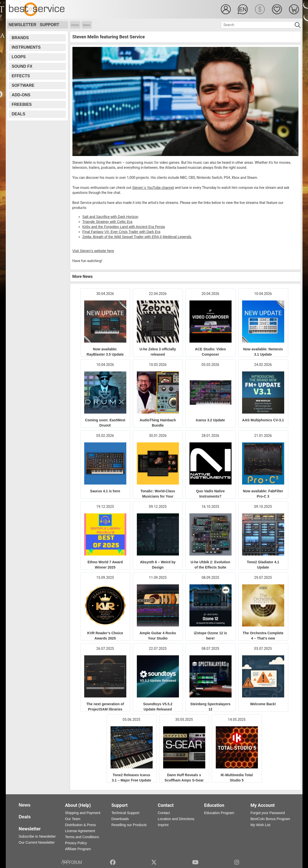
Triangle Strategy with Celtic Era (107, 222)
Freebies (22, 104)
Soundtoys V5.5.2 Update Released (158, 707)
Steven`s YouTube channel (153, 188)
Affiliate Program (78, 849)
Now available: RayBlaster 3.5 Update (105, 352)
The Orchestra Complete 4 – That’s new (263, 636)
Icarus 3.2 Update (211, 420)
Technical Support (125, 813)
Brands (20, 38)
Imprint (163, 825)
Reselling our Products (129, 825)
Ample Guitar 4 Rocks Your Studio (158, 636)
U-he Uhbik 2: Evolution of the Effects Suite (211, 565)
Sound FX (22, 66)
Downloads (120, 819)
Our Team (73, 819)
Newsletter (23, 25)
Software (23, 85)
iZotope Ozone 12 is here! (210, 636)
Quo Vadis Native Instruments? (210, 494)
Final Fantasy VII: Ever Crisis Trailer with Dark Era (121, 232)
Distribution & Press (81, 825)
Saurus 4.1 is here (105, 491)
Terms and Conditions (82, 837)
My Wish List (261, 825)
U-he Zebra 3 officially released (158, 352)
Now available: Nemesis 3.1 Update (263, 352)
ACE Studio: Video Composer (210, 352)
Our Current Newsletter (37, 842)
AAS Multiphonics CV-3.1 (263, 420)
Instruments (26, 47)
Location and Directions (176, 819)
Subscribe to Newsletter (37, 836)
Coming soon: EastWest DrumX (105, 423)
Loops (19, 57)
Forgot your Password (268, 813)
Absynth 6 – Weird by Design (158, 565)
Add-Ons (21, 95)
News (87, 25)
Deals (19, 114)
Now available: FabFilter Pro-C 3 (263, 494)
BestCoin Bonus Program (270, 819)
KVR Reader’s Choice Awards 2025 (105, 636)
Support (49, 25)
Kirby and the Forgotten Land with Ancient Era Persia (124, 227)
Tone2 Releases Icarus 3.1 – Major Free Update (131, 778)
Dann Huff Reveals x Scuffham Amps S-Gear (184, 778)
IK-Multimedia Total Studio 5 (237, 778)
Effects (21, 76)
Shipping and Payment (83, 813)
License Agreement (80, 831)
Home (75, 25)
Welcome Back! (263, 704)
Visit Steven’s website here (93, 251)
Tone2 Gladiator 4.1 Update (263, 565)
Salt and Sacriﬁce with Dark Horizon (110, 217)
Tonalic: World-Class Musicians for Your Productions (158, 496)
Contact (164, 813)
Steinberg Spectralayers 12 (210, 707)
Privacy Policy (76, 843)
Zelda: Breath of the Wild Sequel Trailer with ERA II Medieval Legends (137, 237)
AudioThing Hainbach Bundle (158, 423)
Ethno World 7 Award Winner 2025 (105, 565)
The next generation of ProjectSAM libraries (105, 707)
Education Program (219, 813)
